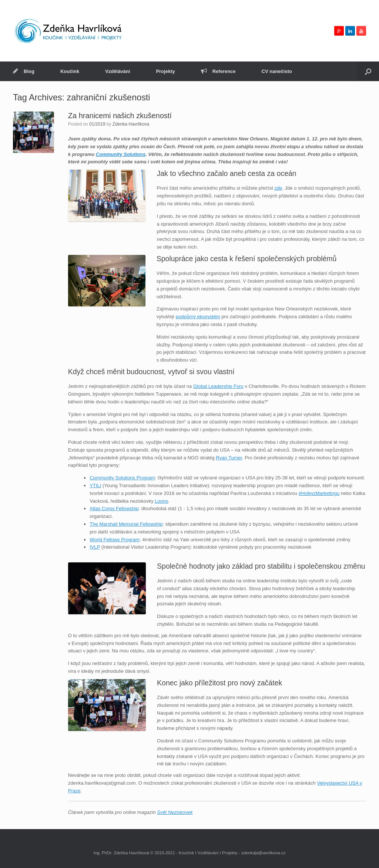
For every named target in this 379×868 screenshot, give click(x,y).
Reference (218, 71)
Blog (24, 71)
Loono (161, 501)
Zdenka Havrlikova (131, 124)
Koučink (70, 71)
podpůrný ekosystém (198, 317)
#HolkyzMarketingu (319, 493)
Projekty (165, 71)
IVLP (95, 547)
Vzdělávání (118, 71)
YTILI (95, 485)
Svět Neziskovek (175, 812)
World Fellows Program (115, 540)
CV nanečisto (277, 71)
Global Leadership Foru (218, 386)
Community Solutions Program (122, 478)
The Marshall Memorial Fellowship (126, 524)
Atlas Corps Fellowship (114, 508)
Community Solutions (121, 154)
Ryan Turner (229, 458)
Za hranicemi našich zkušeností (120, 116)
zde (278, 188)
